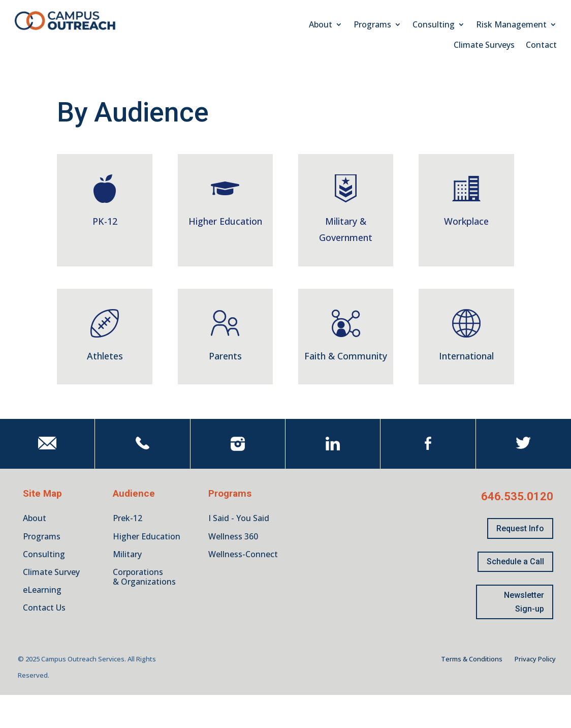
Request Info (520, 528)
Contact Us (44, 608)
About (321, 25)
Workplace (466, 221)
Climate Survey (51, 572)
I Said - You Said (239, 518)
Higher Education (225, 221)
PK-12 (105, 221)
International (466, 356)
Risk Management (511, 25)
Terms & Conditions (472, 659)
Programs (372, 25)
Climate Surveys (484, 46)
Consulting (434, 25)
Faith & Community (346, 356)
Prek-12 (128, 518)
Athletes (105, 356)
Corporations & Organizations (144, 577)
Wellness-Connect (243, 554)
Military (127, 554)
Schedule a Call (515, 562)
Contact (541, 46)
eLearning (42, 590)
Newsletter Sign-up (524, 602)
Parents (225, 356)
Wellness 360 (233, 536)
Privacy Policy (535, 659)
